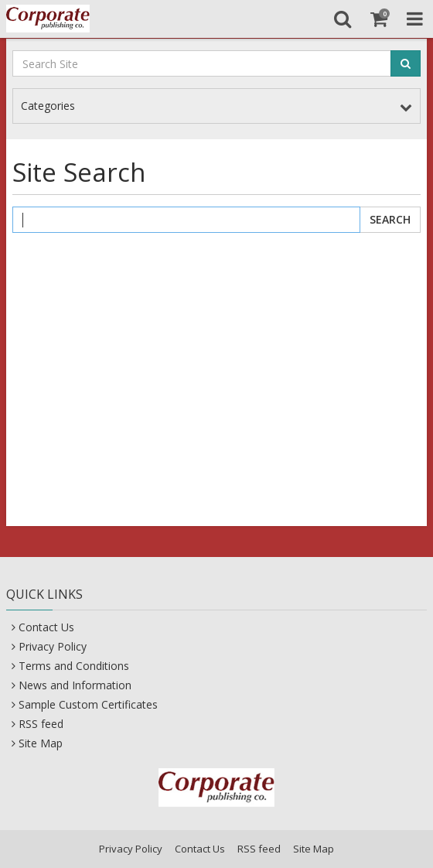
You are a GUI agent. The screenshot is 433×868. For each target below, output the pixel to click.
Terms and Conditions (74, 666)
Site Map (41, 743)
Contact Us (46, 627)
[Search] (342, 19)
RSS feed (41, 724)
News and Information (75, 685)
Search (390, 219)
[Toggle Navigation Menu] (415, 19)
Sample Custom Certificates (88, 704)
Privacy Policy (53, 646)
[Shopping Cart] (378, 19)
